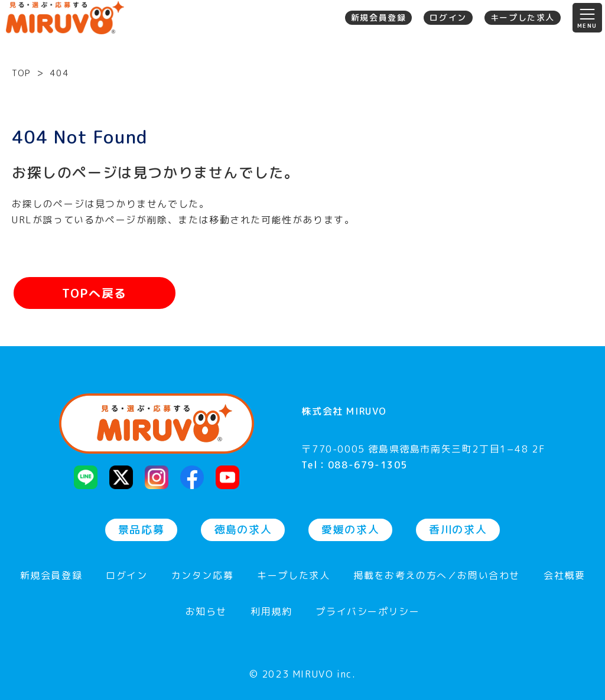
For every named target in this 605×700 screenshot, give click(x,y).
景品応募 (141, 530)
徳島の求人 (243, 530)
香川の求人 (458, 530)
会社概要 (564, 576)
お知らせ (206, 612)
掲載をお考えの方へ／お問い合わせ (437, 576)
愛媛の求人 (350, 530)
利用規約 (271, 612)
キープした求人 (523, 17)
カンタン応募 (203, 576)
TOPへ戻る (95, 293)
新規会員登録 (379, 17)
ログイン (448, 17)
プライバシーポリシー (367, 612)
